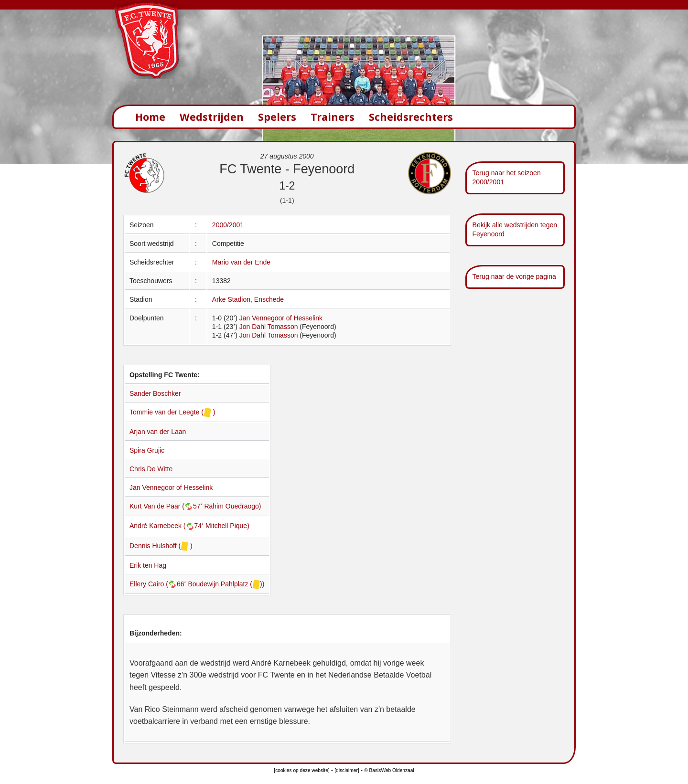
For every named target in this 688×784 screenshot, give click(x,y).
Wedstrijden (212, 117)
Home (150, 117)
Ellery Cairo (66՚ (159, 584)
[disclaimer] (347, 770)
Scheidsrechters (411, 117)
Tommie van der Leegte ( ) (172, 412)
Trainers (333, 117)
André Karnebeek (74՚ (167, 526)
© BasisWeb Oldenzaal (389, 770)
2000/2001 (228, 225)
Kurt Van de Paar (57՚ (167, 506)
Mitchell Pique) (227, 526)
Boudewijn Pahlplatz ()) (226, 584)
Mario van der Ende (241, 262)
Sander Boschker (155, 393)
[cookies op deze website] (301, 770)
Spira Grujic (147, 450)
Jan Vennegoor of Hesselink (281, 318)
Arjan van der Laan (158, 432)
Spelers (277, 117)
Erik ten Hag (148, 565)
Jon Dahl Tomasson (269, 327)
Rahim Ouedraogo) (232, 506)
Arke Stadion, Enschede (248, 299)
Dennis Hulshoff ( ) (161, 546)
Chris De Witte (151, 469)
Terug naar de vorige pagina (514, 276)
